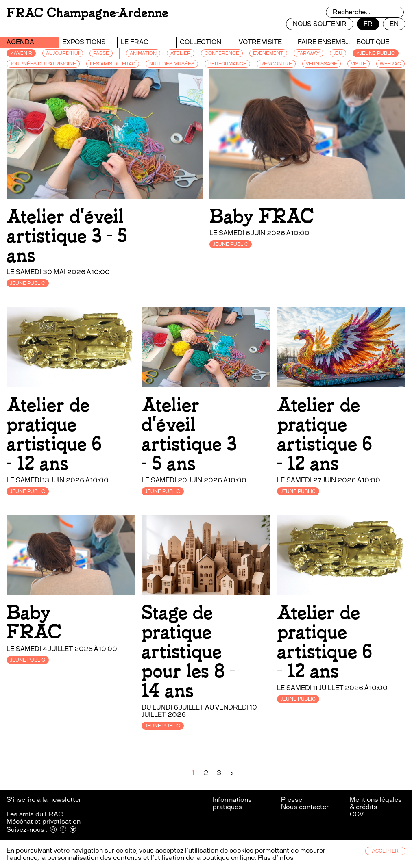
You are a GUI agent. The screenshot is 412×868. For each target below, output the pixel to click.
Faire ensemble (325, 42)
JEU (338, 53)
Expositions (84, 42)
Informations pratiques (232, 803)
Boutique (373, 42)
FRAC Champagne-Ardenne (87, 13)
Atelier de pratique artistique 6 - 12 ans (54, 434)
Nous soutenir (320, 24)
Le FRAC (135, 42)
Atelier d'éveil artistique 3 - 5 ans (67, 236)
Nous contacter (305, 807)
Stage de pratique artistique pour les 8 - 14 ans (188, 652)
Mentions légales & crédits (376, 803)
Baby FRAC (262, 216)
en (394, 24)
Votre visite (260, 42)
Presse (292, 800)
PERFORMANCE (227, 64)
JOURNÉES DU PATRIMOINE (43, 64)
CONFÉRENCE (222, 53)
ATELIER (181, 53)
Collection (201, 42)
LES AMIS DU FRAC (113, 64)
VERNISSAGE (322, 64)
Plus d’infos (275, 858)
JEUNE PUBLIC (28, 283)
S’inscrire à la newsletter (45, 800)
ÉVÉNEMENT (268, 53)
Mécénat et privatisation (44, 821)
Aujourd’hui (63, 53)
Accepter (385, 851)
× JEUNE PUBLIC (376, 53)
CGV (357, 814)
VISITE (359, 64)
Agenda (20, 42)
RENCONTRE (276, 64)
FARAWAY (308, 53)
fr (368, 24)
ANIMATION (143, 53)
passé (101, 53)
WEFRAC (390, 64)
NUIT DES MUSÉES (172, 64)
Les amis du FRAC (35, 814)
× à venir (21, 53)
